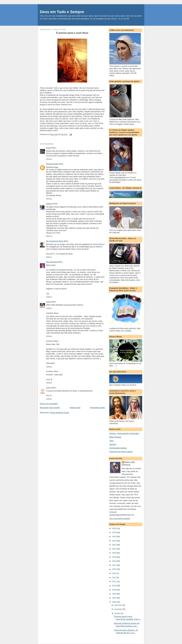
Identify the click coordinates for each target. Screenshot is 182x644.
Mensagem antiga (97, 408)
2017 (114, 565)
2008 (114, 594)
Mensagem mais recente (50, 408)
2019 (114, 557)
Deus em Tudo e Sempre (62, 12)
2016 (114, 569)
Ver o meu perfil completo (120, 518)
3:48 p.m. (49, 399)
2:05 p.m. (49, 199)
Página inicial (75, 408)
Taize (111, 441)
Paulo (48, 148)
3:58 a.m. (49, 383)
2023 (114, 541)
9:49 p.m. (49, 257)
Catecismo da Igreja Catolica (121, 452)
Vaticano (113, 444)
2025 (114, 532)
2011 (114, 581)
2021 (114, 549)
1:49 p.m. (49, 308)
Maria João (130, 462)
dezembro (119, 605)
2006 (114, 602)
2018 (114, 561)
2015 (114, 573)
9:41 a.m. (49, 159)
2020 (114, 553)
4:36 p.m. (49, 336)
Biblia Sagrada (115, 437)
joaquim (49, 204)
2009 (114, 590)
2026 (114, 528)
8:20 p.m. (49, 236)
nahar (48, 302)
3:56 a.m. (49, 366)
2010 (114, 586)
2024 (114, 537)
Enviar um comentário (49, 404)
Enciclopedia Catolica (118, 448)
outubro (118, 613)
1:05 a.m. (49, 297)
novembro (119, 609)
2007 (114, 598)
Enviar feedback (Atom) (60, 413)
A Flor (49, 388)
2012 (114, 577)
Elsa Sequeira (52, 262)
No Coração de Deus (55, 241)
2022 (114, 545)
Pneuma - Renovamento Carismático (124, 433)
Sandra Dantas (52, 164)
